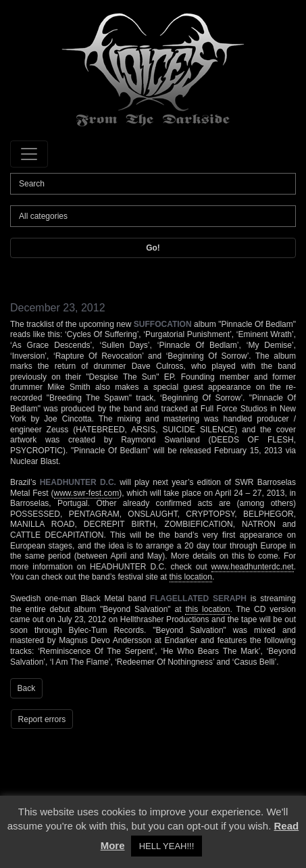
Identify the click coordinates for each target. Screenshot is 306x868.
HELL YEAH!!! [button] (167, 846)
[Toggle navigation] (29, 154)
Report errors (42, 719)
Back (27, 688)
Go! (153, 248)
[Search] (153, 184)
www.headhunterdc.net (253, 567)
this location (191, 577)
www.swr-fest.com (87, 493)
